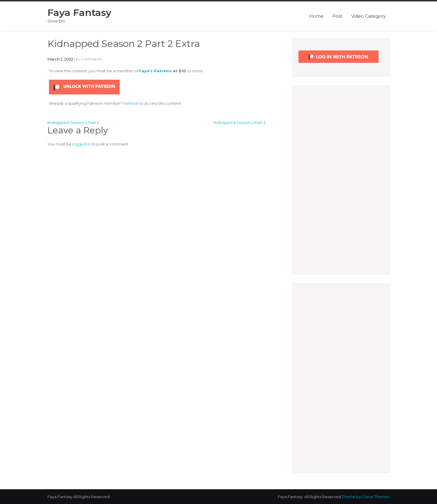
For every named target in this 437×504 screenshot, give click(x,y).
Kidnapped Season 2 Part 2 (73, 122)
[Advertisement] (341, 180)
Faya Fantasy (79, 13)
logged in (81, 144)
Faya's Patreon (155, 71)
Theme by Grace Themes (366, 497)
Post (337, 16)
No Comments (88, 59)
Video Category (368, 16)
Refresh (131, 103)
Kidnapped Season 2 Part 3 (240, 122)
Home (316, 16)
